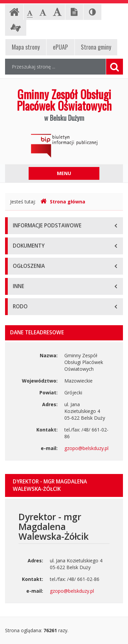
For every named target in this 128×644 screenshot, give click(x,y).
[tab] (64, 485)
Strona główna (63, 202)
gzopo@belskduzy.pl (86, 448)
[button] (64, 485)
